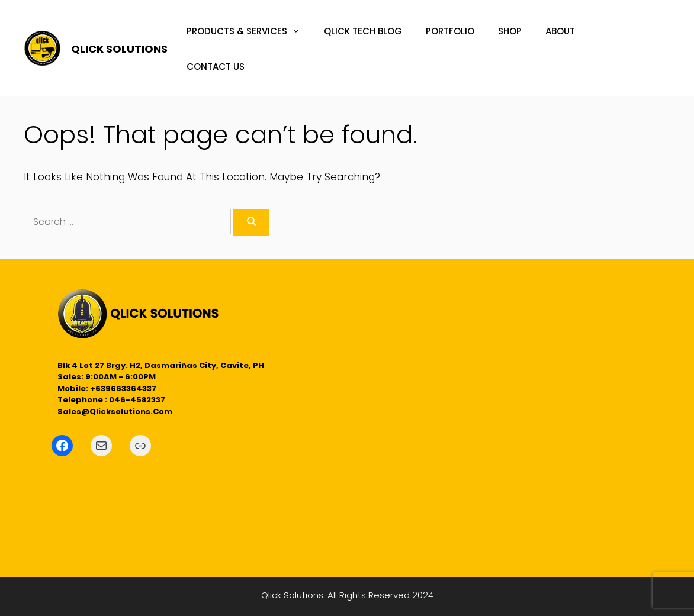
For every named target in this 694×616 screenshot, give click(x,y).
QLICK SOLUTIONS (119, 49)
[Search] (251, 222)
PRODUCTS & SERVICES (249, 31)
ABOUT (560, 31)
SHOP (510, 31)
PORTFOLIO (450, 31)
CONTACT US (216, 67)
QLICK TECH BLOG (363, 31)
